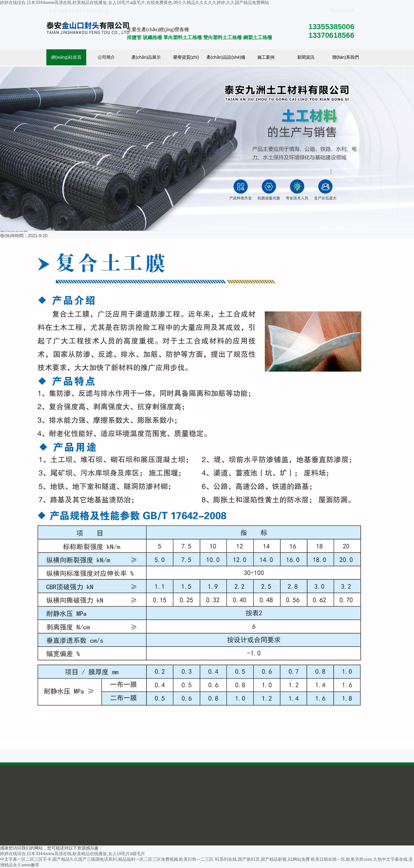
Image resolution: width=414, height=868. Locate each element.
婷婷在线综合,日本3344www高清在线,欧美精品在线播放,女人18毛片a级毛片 (73, 854)
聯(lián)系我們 (342, 11)
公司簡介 (106, 57)
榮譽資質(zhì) (186, 57)
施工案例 (266, 57)
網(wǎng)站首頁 (66, 57)
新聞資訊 (306, 57)
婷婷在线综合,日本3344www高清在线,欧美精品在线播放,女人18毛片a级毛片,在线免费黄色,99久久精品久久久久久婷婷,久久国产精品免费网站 (135, 3)
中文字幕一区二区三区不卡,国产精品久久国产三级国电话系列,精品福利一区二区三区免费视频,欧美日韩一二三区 (107, 859)
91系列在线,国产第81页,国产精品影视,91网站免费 (262, 859)
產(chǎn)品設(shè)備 (226, 57)
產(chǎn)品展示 (146, 57)
